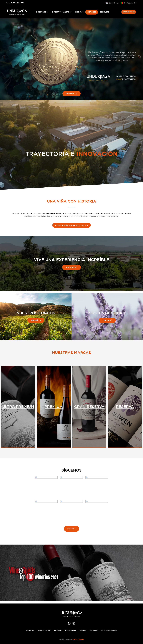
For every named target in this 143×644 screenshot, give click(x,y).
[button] (4, 57)
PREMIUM (89, 407)
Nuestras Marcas (62, 12)
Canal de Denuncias (109, 630)
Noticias (80, 12)
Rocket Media (78, 639)
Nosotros (42, 12)
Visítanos (92, 12)
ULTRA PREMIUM (54, 407)
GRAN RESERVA (125, 407)
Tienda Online (71, 630)
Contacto (104, 12)
